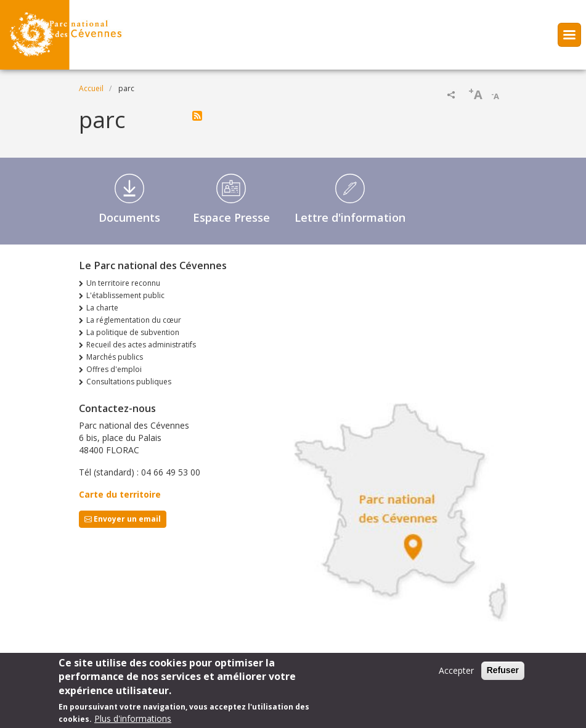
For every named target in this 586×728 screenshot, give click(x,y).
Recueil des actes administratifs (141, 345)
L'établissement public (125, 295)
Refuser (503, 674)
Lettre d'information (350, 217)
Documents (129, 217)
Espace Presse (231, 217)
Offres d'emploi (114, 369)
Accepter (456, 675)
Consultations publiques (129, 382)
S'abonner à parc (197, 116)
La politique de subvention (133, 332)
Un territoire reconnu (123, 283)
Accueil (91, 88)
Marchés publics (115, 357)
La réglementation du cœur (134, 320)
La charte (102, 308)
